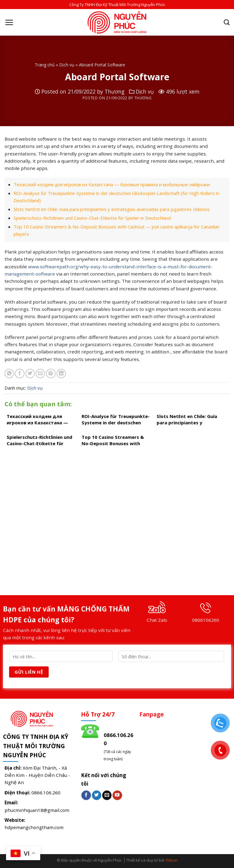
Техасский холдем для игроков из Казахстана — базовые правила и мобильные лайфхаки (112, 184)
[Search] (227, 22)
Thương (115, 91)
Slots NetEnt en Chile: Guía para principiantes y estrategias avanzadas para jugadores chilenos (112, 209)
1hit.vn (171, 860)
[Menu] (9, 22)
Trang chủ (45, 65)
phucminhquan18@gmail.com (37, 810)
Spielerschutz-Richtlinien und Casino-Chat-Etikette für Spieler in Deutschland (92, 218)
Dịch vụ (67, 65)
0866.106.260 (46, 793)
